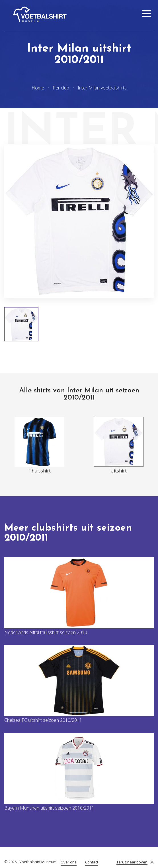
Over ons (69, 862)
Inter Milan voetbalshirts (102, 88)
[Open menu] (146, 14)
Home (38, 88)
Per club (61, 88)
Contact (92, 862)
